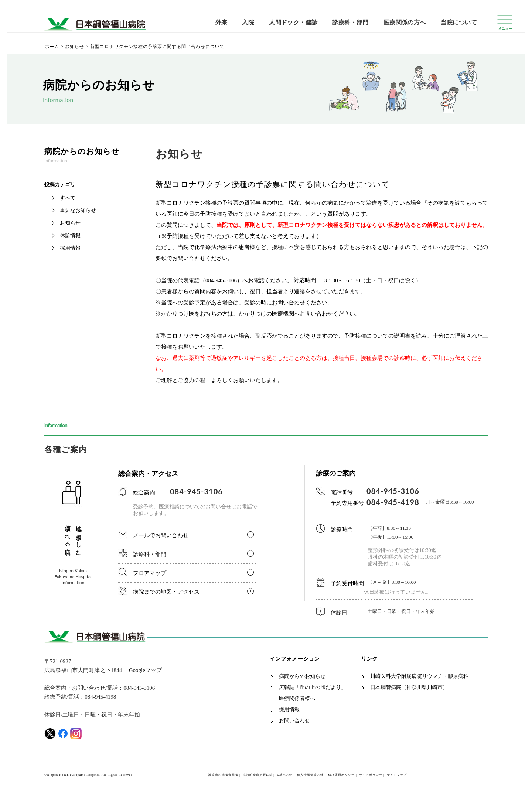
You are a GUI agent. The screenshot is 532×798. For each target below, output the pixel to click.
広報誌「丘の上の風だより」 (313, 688)
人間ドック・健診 (293, 22)
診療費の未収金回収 (223, 775)
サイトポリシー (371, 775)
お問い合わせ (294, 721)
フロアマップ (150, 573)
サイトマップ (397, 775)
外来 (221, 22)
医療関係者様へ (297, 699)
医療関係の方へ (405, 22)
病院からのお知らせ (302, 676)
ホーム (52, 47)
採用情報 (70, 248)
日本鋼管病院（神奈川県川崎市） (409, 688)
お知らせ (75, 47)
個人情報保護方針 (310, 775)
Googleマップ (145, 670)
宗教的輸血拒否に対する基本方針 (268, 775)
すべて (68, 198)
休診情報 (70, 236)
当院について (459, 22)
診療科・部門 (350, 22)
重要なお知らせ (78, 210)
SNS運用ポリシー (341, 775)
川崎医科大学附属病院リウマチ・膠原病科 (419, 676)
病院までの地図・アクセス (166, 592)
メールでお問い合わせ (161, 535)
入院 (248, 22)
